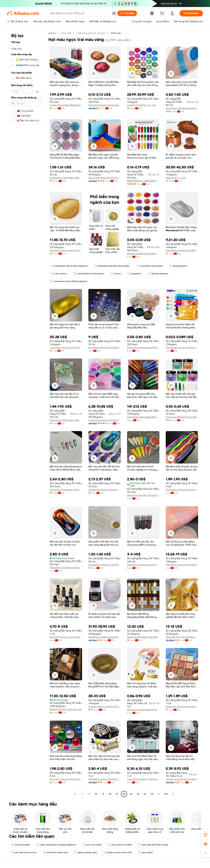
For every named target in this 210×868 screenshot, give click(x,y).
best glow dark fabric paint (153, 845)
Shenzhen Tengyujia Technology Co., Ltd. (182, 706)
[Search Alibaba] (79, 13)
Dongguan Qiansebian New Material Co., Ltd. (143, 417)
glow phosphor (178, 266)
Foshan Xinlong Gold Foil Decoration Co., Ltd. (105, 706)
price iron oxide (92, 845)
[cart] (163, 14)
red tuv (116, 274)
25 (145, 794)
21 (117, 794)
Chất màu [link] (116, 33)
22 (124, 794)
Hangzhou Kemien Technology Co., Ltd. (143, 495)
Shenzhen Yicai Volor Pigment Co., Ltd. (66, 567)
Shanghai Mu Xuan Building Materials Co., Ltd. (182, 637)
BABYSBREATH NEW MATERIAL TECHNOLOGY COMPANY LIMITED (143, 181)
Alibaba (52, 33)
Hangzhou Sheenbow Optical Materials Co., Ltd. (66, 490)
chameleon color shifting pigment (69, 281)
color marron (59, 274)
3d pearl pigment (158, 274)
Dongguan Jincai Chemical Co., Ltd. (182, 347)
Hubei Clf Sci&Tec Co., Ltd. (141, 105)
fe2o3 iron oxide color (55, 852)
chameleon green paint (150, 266)
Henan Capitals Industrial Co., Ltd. (143, 253)
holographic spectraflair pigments (69, 266)
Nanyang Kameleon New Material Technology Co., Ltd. (143, 637)
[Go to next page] (173, 794)
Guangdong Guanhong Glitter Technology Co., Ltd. (182, 250)
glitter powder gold (86, 852)
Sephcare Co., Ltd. (176, 178)
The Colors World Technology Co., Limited (105, 178)
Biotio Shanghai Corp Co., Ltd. (66, 709)
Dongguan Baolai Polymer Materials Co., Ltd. (182, 417)
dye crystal (146, 852)
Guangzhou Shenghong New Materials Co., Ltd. (66, 420)
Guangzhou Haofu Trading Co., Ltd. (143, 779)
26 (152, 794)
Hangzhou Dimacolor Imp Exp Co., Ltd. (66, 250)
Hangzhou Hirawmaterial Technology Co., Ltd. (143, 710)
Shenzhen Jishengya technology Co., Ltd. (143, 565)
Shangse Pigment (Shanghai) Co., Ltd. (105, 105)
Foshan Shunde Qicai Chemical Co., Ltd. (182, 779)
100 (166, 794)
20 (110, 794)
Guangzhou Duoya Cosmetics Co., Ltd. (182, 490)
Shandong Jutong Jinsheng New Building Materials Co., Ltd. (105, 779)
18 (96, 794)
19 (103, 794)
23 (131, 794)
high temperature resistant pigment (56, 845)
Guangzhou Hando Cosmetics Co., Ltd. (105, 565)
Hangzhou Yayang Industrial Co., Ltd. (105, 637)
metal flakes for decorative (89, 274)
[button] (114, 13)
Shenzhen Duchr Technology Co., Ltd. (66, 637)
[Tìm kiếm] (127, 13)
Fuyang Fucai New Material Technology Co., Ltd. (66, 105)
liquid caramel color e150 (118, 852)
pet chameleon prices (24, 852)
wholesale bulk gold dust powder (112, 266)
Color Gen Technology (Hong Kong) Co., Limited (66, 347)
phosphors (134, 274)
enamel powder (21, 845)
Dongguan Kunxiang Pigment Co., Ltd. (105, 347)
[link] (205, 835)
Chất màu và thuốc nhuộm (91, 33)
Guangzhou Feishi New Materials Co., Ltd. (66, 178)
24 (138, 794)
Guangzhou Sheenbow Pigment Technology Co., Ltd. (182, 108)
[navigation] (27, 414)
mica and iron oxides (120, 845)
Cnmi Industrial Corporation (103, 420)
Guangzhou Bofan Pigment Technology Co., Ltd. (105, 490)
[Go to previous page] (75, 794)
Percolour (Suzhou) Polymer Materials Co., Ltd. (66, 779)
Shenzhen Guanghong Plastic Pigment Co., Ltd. (182, 565)
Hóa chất (66, 33)
